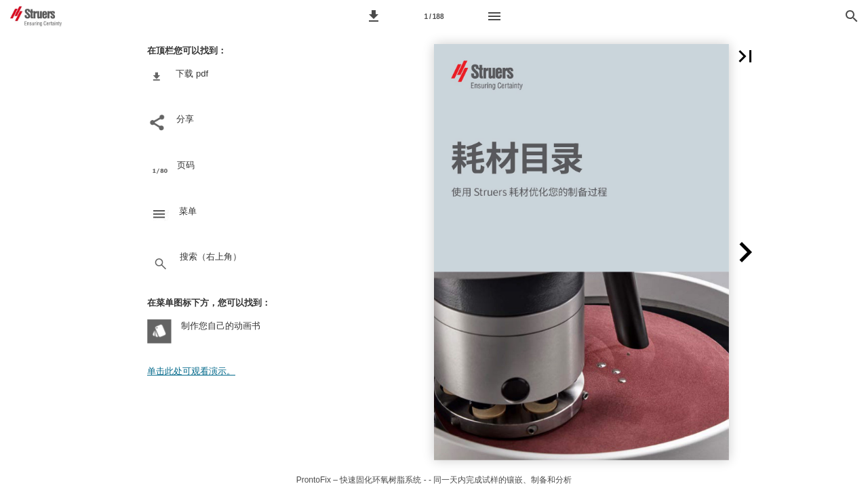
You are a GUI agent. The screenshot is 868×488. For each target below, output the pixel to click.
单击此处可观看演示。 (191, 371)
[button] (374, 16)
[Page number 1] (434, 16)
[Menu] (494, 16)
